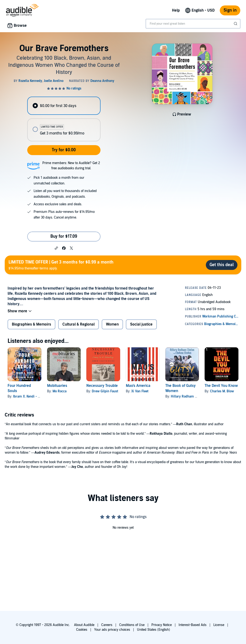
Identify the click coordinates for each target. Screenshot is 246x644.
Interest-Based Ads (193, 625)
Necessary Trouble (102, 386)
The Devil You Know (221, 386)
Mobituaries (57, 386)
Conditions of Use (132, 625)
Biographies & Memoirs (31, 324)
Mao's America (138, 386)
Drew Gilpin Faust (105, 391)
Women (112, 324)
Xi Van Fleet (140, 391)
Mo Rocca (59, 391)
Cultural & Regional (79, 324)
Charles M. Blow (222, 391)
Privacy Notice (162, 625)
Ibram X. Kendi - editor (30, 396)
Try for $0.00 (64, 150)
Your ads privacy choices (112, 630)
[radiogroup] (64, 119)
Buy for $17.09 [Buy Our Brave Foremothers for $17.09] (64, 236)
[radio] (64, 106)
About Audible (84, 625)
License (219, 625)
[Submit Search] (236, 24)
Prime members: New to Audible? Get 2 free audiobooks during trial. (71, 166)
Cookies (82, 630)
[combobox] (193, 24)
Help (176, 10)
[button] (56, 248)
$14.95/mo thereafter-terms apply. (61, 265)
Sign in (230, 10)
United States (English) (154, 630)
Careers (107, 625)
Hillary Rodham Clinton (188, 396)
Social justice (141, 324)
